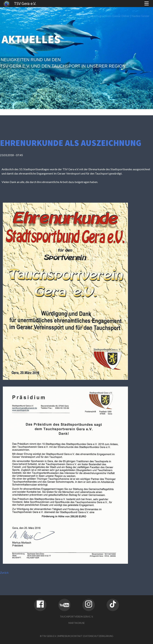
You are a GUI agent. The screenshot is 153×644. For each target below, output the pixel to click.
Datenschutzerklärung (99, 636)
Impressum (64, 636)
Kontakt (77, 636)
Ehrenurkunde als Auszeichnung (71, 143)
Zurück (4, 572)
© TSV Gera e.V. (48, 636)
